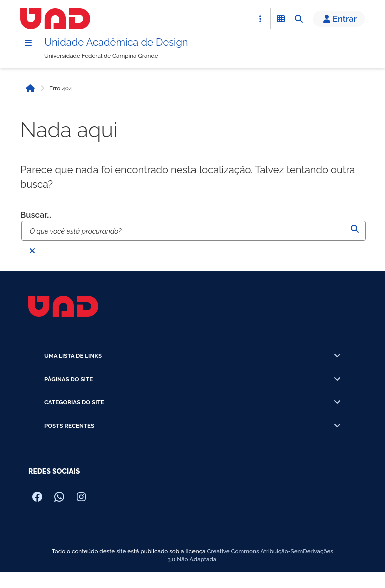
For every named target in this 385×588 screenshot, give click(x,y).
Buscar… (36, 215)
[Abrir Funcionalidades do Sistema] (281, 19)
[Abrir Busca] (299, 19)
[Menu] (28, 43)
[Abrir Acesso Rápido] (260, 19)
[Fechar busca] (32, 251)
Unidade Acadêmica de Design (116, 42)
